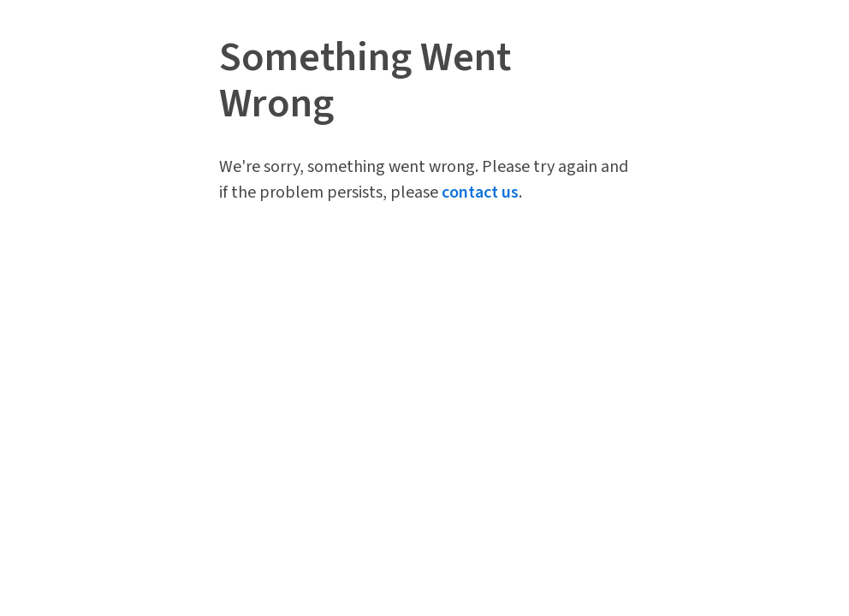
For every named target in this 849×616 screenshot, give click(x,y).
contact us (480, 192)
